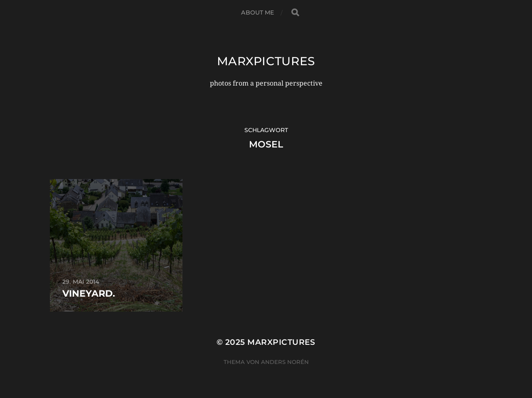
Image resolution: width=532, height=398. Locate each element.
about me (257, 12)
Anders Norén (285, 362)
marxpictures (266, 61)
